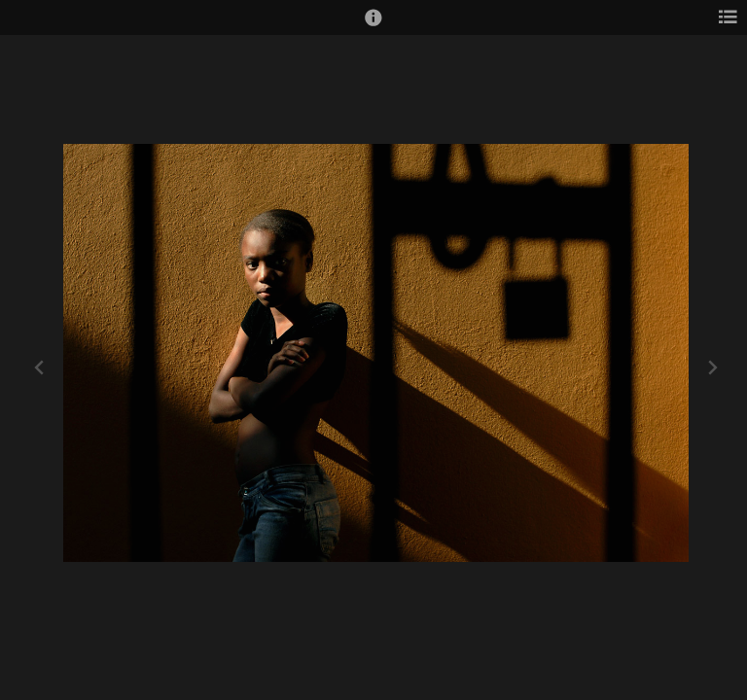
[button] (373, 26)
